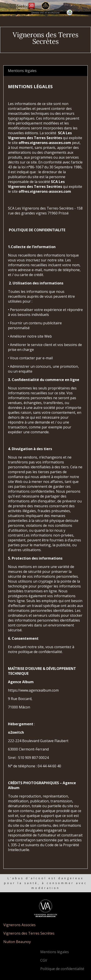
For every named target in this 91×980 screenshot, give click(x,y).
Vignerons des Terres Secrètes (29, 933)
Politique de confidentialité (62, 969)
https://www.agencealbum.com (33, 690)
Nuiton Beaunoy (17, 942)
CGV (44, 960)
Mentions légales (55, 952)
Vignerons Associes (19, 925)
